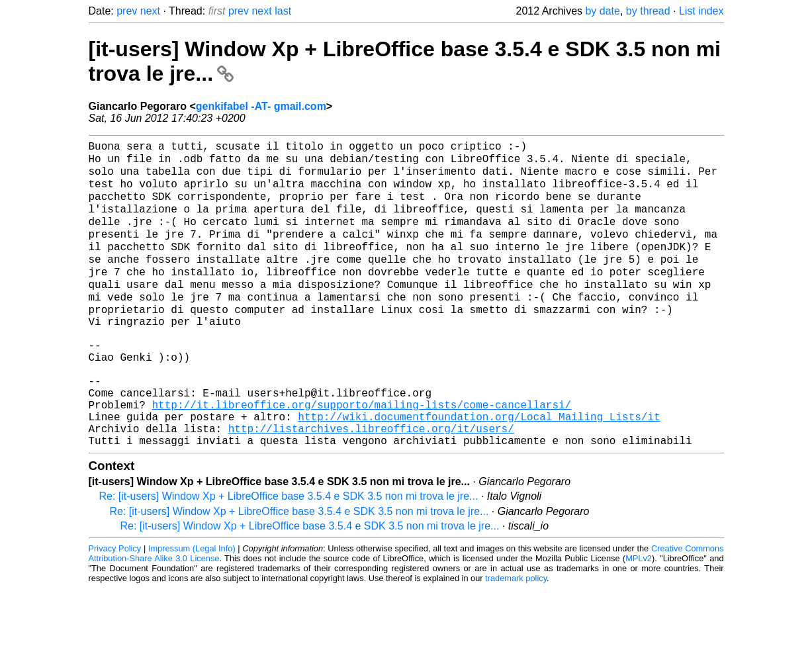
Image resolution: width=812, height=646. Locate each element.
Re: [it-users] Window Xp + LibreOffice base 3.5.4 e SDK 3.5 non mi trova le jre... (289, 554)
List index (701, 11)
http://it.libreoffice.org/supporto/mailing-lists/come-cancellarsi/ (362, 454)
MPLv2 (639, 616)
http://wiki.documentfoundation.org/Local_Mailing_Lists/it (479, 469)
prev (127, 11)
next (150, 11)
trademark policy (516, 636)
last (283, 11)
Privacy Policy (115, 606)
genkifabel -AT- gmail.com (261, 106)
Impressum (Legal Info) (192, 606)
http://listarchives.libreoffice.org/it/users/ (371, 483)
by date (602, 11)
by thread (648, 11)
